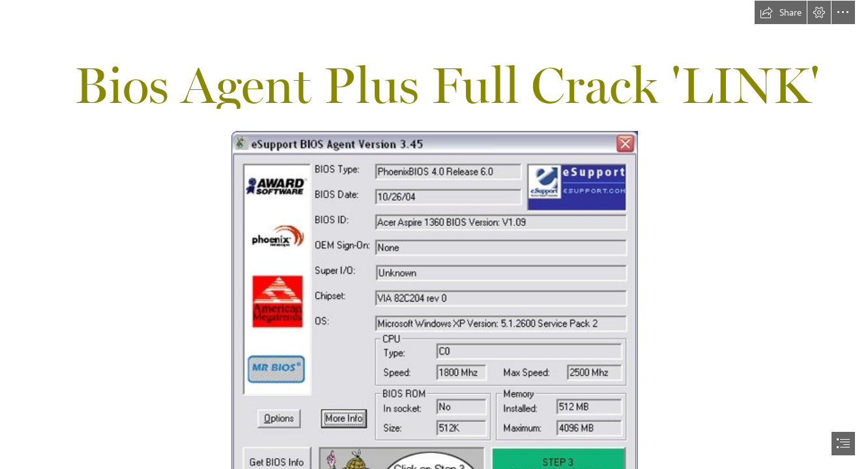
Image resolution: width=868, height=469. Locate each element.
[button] (781, 12)
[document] (434, 234)
